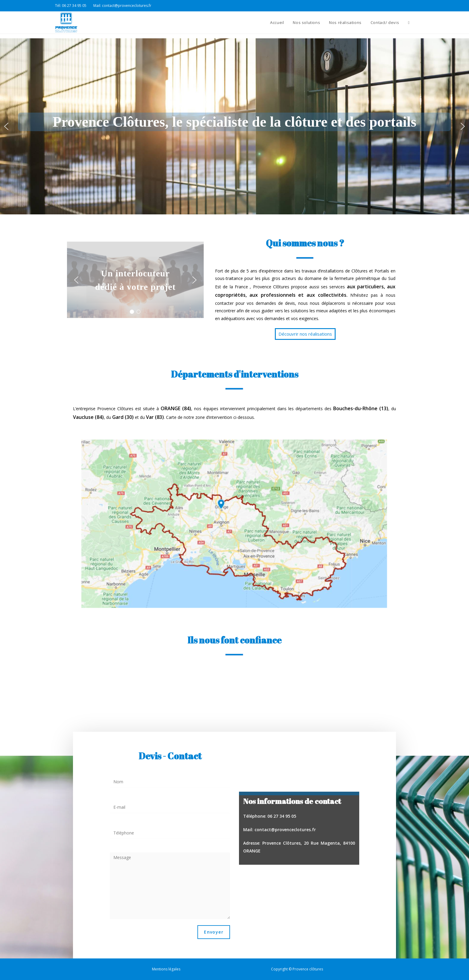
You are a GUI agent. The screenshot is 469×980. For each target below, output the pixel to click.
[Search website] (409, 22)
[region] (234, 126)
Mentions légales (166, 969)
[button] (6, 126)
